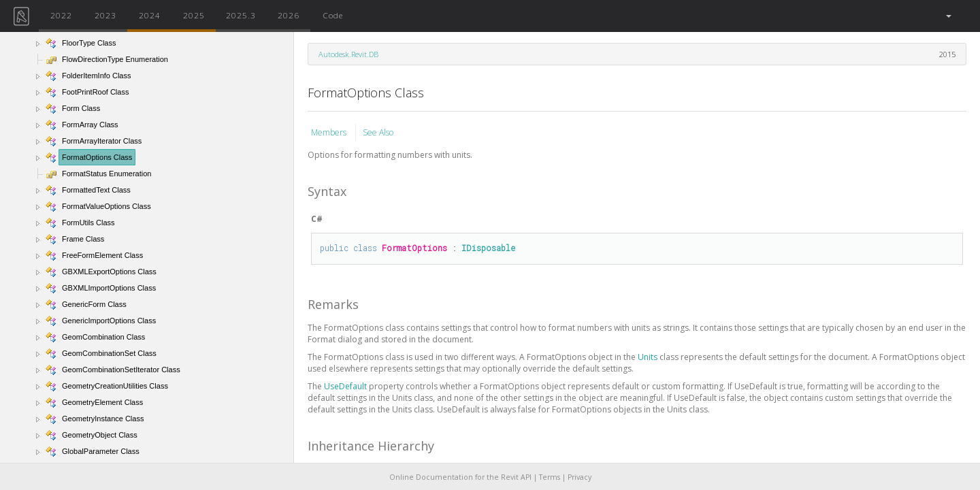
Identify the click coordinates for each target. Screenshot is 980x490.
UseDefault (346, 386)
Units (649, 357)
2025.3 (241, 15)
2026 (289, 15)
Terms (550, 477)
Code (333, 15)
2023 (105, 15)
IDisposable (489, 248)
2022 (61, 15)
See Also (378, 132)
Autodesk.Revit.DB (348, 54)
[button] (948, 16)
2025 (194, 15)
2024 (150, 15)
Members (330, 132)
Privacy (579, 477)
